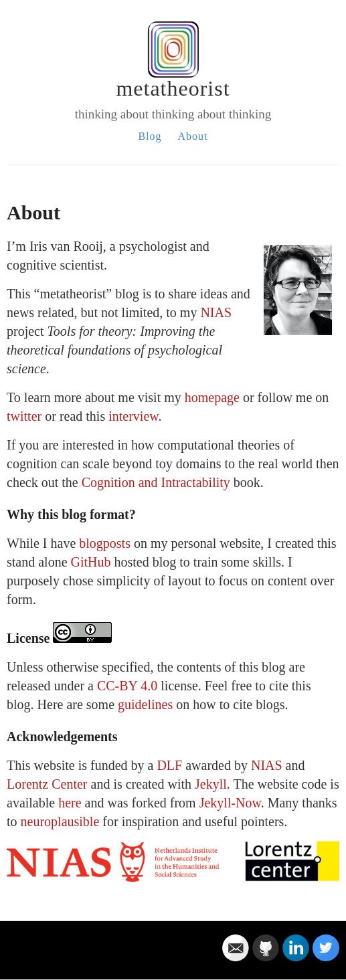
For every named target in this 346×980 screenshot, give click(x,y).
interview (133, 416)
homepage (212, 397)
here (70, 803)
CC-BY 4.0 (127, 686)
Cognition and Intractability (156, 482)
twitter (24, 416)
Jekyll (211, 784)
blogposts (105, 543)
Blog (150, 136)
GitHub (91, 562)
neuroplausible (60, 821)
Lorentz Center (47, 784)
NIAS (216, 312)
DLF (169, 765)
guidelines (145, 704)
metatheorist (173, 88)
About (193, 136)
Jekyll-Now (230, 803)
